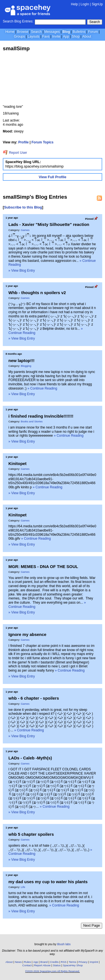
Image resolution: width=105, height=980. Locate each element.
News (18, 962)
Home (10, 32)
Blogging (26, 366)
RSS (64, 962)
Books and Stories (32, 421)
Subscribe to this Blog (23, 207)
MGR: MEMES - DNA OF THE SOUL (43, 566)
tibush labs (64, 944)
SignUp (97, 4)
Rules (28, 962)
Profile (23, 142)
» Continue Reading (42, 388)
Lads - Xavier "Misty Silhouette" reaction (49, 224)
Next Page (92, 925)
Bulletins (79, 32)
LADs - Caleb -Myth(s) (30, 758)
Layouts (34, 36)
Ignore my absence (27, 634)
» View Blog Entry (22, 271)
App (66, 36)
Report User (15, 153)
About (87, 36)
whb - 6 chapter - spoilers (34, 698)
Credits (54, 962)
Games (25, 230)
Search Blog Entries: (18, 21)
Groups (19, 36)
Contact (27, 965)
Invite (56, 36)
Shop (76, 36)
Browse (23, 32)
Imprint (94, 962)
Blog (66, 32)
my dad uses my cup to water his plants (48, 882)
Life (23, 887)
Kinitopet (17, 463)
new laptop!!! (21, 360)
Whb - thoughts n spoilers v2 (37, 293)
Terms (73, 962)
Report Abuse (42, 965)
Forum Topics (43, 142)
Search (95, 22)
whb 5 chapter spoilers (31, 834)
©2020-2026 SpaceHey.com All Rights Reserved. (53, 971)
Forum (93, 32)
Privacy (83, 962)
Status (57, 965)
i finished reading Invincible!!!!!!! (41, 416)
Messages (52, 32)
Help (74, 4)
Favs (46, 36)
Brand (44, 962)
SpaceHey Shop (73, 965)
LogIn (85, 4)
